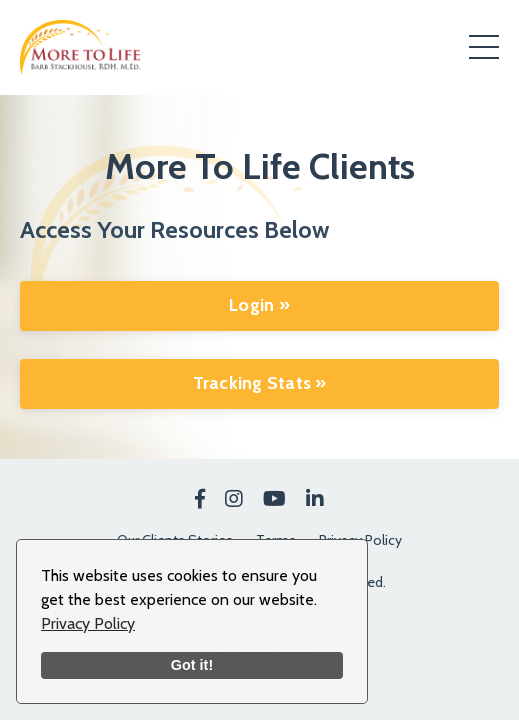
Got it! (192, 665)
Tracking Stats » (260, 383)
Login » (259, 305)
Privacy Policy (88, 623)
